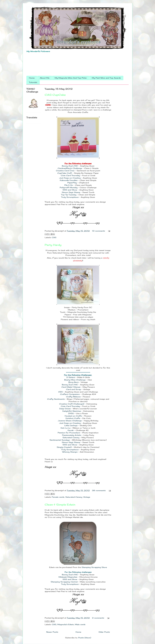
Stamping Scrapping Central (64, 582)
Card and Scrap (74, 389)
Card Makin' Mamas (71, 387)
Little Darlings (71, 425)
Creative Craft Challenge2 (72, 404)
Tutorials (33, 82)
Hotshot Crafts (73, 418)
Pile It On (69, 185)
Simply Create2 (64, 447)
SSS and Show (70, 190)
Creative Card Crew (65, 171)
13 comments (98, 231)
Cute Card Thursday (71, 175)
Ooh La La (66, 428)
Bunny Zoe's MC (70, 166)
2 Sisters (71, 377)
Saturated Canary (71, 437)
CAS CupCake (55, 95)
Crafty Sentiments (56, 399)
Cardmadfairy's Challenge (70, 168)
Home (32, 78)
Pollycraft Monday (69, 187)
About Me (45, 78)
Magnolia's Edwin (66, 624)
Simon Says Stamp (71, 192)
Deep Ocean (65, 409)
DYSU (71, 413)
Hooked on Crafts (73, 416)
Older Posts (104, 632)
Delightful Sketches (72, 411)
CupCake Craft (65, 173)
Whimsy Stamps (70, 452)
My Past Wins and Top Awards (106, 78)
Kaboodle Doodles (69, 180)
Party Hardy (53, 245)
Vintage (87, 497)
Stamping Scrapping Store (94, 567)
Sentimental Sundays (60, 440)
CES (60, 392)
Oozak (71, 430)
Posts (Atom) (85, 638)
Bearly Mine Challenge (75, 380)
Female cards (58, 497)
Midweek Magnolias (68, 577)
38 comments (99, 490)
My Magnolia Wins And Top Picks (71, 78)
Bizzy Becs (74, 382)
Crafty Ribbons (73, 397)
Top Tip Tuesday (69, 195)
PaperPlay (72, 183)
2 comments (98, 618)
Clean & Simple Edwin (60, 505)
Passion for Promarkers (69, 433)
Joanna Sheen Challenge (70, 421)
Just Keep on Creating (70, 178)
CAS (54, 237)
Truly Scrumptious (70, 197)
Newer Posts (52, 632)
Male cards (80, 624)
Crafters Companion (70, 394)
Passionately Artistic (72, 435)
